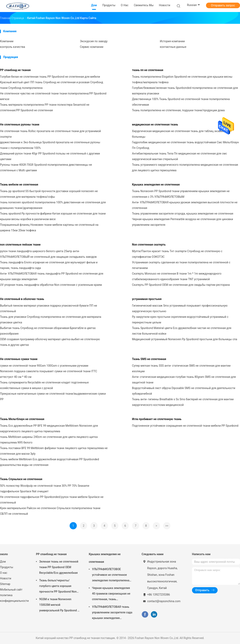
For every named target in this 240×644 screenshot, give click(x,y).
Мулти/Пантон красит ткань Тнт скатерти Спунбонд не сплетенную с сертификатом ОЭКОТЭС (177, 254)
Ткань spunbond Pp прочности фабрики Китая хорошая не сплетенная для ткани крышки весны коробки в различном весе (53, 216)
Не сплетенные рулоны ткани (20, 124)
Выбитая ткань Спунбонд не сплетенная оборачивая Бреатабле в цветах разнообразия (48, 331)
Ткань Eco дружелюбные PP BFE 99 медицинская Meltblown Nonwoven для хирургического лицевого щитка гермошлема (49, 428)
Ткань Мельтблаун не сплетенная (22, 419)
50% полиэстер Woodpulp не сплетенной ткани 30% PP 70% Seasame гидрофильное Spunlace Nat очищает (45, 489)
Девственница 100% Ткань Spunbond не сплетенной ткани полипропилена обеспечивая (181, 102)
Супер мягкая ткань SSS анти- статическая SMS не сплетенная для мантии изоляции (181, 368)
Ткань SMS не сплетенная (149, 359)
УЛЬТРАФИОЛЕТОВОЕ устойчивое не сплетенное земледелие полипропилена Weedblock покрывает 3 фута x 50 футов (112, 575)
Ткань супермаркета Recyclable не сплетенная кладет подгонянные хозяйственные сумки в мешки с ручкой (44, 385)
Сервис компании (92, 47)
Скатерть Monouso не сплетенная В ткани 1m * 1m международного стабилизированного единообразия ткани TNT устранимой (177, 276)
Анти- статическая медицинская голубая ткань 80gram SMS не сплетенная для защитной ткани (184, 380)
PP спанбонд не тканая (15, 70)
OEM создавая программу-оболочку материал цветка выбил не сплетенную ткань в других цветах (50, 342)
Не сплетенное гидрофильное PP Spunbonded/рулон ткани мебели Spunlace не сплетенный (52, 500)
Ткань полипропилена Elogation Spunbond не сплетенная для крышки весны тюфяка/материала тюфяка (182, 79)
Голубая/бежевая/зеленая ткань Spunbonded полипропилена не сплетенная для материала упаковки (185, 91)
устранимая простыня (147, 299)
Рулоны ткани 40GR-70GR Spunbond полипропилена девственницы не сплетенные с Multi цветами (46, 168)
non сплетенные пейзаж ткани (20, 245)
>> (167, 526)
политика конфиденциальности (14, 598)
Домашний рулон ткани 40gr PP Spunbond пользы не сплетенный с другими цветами (50, 156)
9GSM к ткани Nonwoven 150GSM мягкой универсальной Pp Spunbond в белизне (59, 605)
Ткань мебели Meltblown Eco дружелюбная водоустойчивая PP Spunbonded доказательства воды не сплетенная (49, 462)
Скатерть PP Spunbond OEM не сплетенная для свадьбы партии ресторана (181, 285)
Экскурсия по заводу (94, 41)
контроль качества (12, 47)
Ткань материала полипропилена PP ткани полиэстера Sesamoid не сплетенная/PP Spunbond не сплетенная (45, 107)
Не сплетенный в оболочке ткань (22, 299)
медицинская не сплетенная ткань (155, 124)
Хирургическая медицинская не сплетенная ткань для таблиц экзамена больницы (179, 134)
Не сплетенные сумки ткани (19, 359)
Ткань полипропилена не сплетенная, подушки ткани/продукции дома (178, 110)
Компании (7, 41)
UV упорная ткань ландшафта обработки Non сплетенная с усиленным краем (51, 285)
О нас (4, 573)
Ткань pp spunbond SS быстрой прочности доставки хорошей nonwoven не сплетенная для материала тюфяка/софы (49, 194)
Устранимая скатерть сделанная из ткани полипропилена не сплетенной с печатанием (181, 265)
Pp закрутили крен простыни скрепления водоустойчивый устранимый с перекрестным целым (180, 320)
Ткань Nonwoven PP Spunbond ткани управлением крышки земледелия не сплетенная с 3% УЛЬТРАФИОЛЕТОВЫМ (181, 194)
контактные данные (173, 47)
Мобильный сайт (11, 590)
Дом (3, 562)
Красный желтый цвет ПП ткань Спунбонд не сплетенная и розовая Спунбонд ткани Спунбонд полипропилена (51, 85)
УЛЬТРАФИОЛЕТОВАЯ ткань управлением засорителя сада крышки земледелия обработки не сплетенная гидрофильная (112, 613)
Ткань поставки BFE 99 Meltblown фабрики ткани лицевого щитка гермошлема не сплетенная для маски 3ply (54, 451)
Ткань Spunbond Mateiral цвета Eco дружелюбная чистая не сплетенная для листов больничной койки (182, 331)
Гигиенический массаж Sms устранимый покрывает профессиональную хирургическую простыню (180, 308)
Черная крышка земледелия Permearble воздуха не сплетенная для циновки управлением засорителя (182, 222)
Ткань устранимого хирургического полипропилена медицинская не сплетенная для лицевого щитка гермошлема (185, 168)
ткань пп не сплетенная (148, 70)
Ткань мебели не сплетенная (19, 185)
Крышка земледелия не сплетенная (156, 185)
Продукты (7, 567)
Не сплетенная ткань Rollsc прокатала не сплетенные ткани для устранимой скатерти (50, 134)
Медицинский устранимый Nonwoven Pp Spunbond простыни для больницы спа (185, 339)
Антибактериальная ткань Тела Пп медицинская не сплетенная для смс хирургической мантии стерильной (179, 156)
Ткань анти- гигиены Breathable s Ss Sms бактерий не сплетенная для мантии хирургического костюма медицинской (183, 402)
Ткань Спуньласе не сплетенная (21, 479)
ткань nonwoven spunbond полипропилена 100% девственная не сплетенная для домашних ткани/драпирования (53, 205)
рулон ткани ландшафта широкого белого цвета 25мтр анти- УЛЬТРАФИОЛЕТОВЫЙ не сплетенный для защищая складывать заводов (48, 254)
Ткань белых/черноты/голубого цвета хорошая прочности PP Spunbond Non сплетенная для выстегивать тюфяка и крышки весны (58, 587)
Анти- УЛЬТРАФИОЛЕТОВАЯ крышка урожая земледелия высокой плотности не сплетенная (185, 205)
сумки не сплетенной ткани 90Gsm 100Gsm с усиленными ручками (44, 366)
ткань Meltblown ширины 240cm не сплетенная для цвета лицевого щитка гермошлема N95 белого (49, 440)
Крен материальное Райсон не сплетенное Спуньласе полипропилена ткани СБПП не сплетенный (50, 511)
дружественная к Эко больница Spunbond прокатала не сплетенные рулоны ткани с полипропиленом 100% (50, 145)
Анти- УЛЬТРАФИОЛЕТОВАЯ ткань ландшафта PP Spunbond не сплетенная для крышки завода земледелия (52, 276)
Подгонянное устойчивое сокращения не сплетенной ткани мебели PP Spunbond (185, 426)
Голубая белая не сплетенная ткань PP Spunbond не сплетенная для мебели (50, 77)
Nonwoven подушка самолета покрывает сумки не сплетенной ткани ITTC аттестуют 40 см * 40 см (48, 374)
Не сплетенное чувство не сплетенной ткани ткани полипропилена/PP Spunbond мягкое (53, 96)
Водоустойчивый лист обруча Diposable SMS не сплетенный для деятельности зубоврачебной (184, 391)
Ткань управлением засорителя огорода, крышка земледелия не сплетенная (183, 214)
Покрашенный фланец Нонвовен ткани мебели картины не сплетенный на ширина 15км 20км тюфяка (49, 228)
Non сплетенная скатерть (149, 245)
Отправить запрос (223, 5)
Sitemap (5, 584)
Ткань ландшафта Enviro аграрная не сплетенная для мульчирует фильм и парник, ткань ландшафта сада (49, 265)
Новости (6, 578)
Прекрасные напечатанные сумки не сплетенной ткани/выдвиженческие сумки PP (53, 396)
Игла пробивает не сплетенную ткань (157, 419)
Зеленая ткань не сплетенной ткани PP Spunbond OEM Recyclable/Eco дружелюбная (59, 567)
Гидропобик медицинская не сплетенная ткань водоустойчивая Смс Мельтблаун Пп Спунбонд (185, 145)
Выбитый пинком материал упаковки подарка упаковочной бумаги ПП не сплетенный (48, 308)
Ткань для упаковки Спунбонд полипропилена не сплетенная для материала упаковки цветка (51, 320)
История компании (172, 41)
